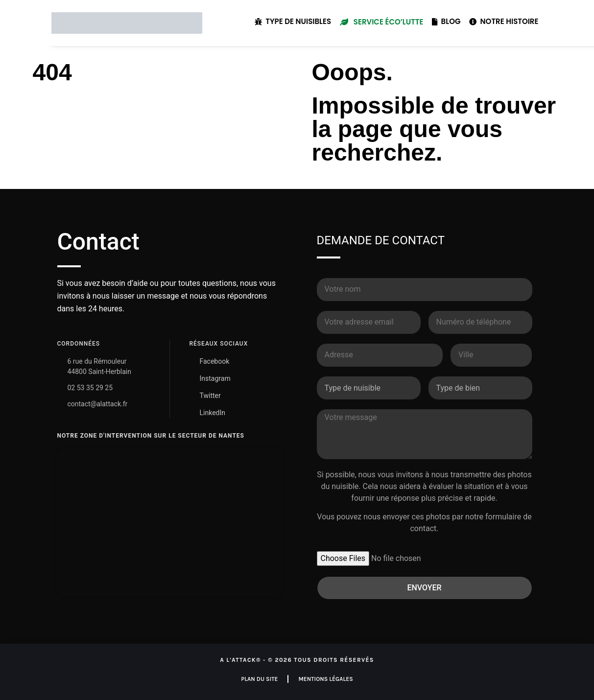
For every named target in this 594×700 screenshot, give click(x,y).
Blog (446, 21)
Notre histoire (504, 21)
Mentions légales (325, 679)
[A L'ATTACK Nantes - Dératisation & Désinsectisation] (170, 523)
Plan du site (259, 679)
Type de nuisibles (293, 21)
